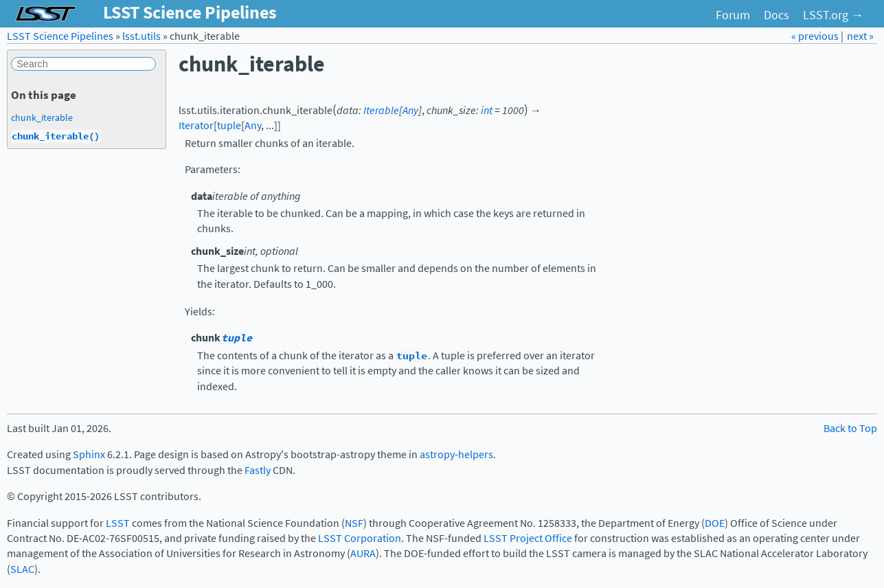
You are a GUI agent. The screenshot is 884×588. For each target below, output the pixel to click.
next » (860, 36)
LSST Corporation (360, 538)
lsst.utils (141, 36)
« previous (816, 36)
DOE (715, 523)
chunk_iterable (42, 117)
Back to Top (850, 428)
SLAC (22, 569)
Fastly (258, 470)
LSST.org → (833, 15)
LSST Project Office (528, 538)
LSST (118, 523)
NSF (354, 523)
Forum (733, 15)
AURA (363, 553)
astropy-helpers (456, 454)
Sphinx (89, 454)
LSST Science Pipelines (60, 36)
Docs (777, 15)
